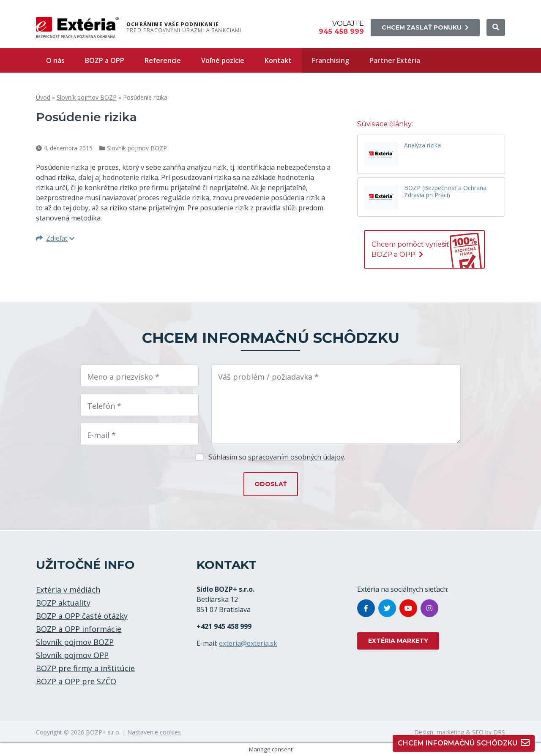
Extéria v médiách (68, 590)
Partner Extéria (395, 60)
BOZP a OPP (105, 60)
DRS (499, 732)
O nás (55, 60)
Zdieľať (55, 238)
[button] (496, 27)
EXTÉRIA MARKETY (398, 641)
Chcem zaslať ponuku (425, 27)
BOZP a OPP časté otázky (82, 616)
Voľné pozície (223, 60)
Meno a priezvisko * (123, 377)
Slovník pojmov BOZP (87, 97)
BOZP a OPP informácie (79, 629)
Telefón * (104, 406)
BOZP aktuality (63, 603)
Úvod (43, 97)
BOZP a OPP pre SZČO (76, 681)
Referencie (163, 60)
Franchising (331, 60)
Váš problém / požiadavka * (268, 377)
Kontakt (278, 60)
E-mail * (101, 435)
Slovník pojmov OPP (72, 655)
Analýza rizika (422, 145)
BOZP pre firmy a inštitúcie (85, 668)
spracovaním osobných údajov (296, 457)
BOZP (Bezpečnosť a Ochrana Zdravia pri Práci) (445, 192)
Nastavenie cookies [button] (154, 732)
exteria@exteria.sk (248, 643)
